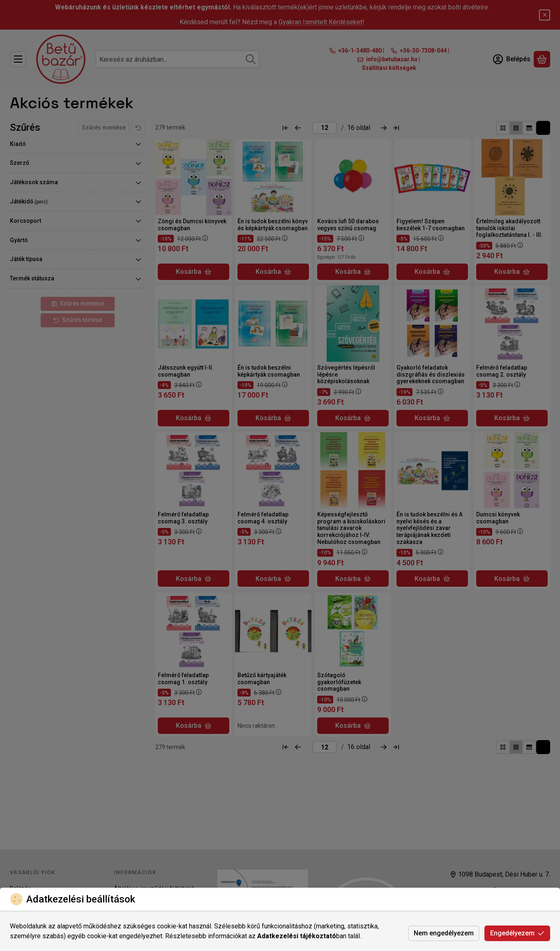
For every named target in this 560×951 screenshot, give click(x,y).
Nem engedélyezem (444, 933)
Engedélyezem (517, 933)
